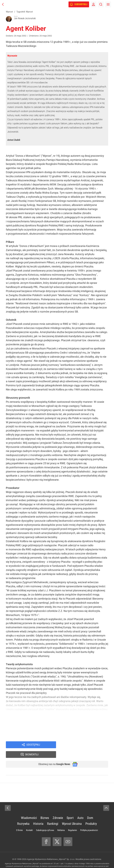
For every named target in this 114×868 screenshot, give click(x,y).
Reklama (61, 821)
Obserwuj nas (52, 755)
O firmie (19, 821)
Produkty (91, 815)
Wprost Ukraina (72, 815)
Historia (38, 815)
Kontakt (29, 821)
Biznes (45, 809)
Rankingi (53, 815)
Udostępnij (33, 745)
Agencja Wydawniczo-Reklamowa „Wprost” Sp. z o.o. (51, 850)
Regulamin (72, 821)
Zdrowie (58, 809)
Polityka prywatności (89, 821)
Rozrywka (23, 815)
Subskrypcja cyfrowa (45, 821)
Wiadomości (29, 809)
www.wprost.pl (100, 857)
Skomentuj (86, 745)
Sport (70, 809)
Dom (90, 809)
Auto (80, 809)
